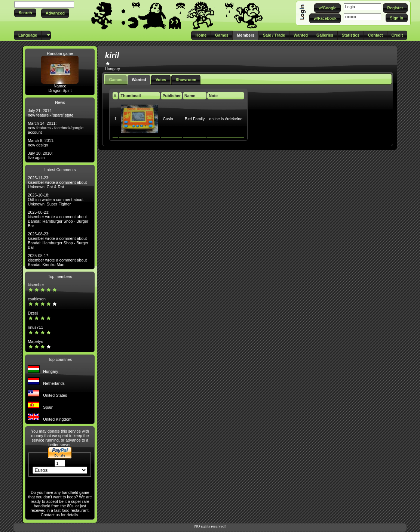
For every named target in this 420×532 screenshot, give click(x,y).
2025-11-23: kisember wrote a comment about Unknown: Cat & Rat (57, 182)
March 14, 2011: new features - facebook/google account (56, 128)
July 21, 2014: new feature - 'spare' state (50, 113)
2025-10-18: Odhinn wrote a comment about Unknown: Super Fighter (56, 199)
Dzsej (33, 313)
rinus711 (35, 327)
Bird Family (195, 119)
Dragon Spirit (60, 90)
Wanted (139, 80)
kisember (36, 285)
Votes (161, 80)
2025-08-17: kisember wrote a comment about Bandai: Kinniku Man (57, 260)
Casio (168, 119)
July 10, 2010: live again (40, 155)
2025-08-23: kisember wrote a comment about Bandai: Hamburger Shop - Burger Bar (58, 219)
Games (116, 80)
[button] (25, 13)
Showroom (186, 80)
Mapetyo (35, 341)
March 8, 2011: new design (41, 143)
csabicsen (36, 299)
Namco (60, 86)
